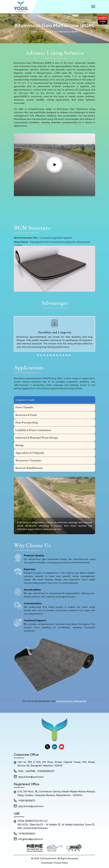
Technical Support (35, 621)
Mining (19, 445)
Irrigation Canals (25, 400)
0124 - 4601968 (27, 771)
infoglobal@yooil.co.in (30, 839)
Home (35, 32)
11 (70, 355)
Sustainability (32, 590)
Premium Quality (34, 556)
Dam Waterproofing (27, 422)
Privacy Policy (61, 863)
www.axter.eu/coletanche (71, 701)
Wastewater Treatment (28, 460)
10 (67, 355)
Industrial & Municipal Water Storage (37, 438)
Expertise (30, 569)
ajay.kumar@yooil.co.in (31, 777)
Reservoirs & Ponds (26, 415)
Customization (33, 604)
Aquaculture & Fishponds (30, 453)
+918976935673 (27, 801)
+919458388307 (46, 771)
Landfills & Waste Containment (33, 430)
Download (47, 863)
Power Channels (24, 407)
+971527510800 (27, 834)
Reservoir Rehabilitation (29, 468)
